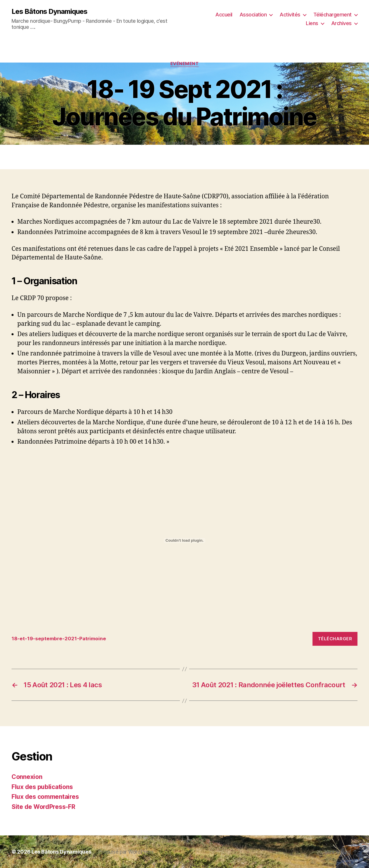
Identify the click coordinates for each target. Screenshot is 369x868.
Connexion (27, 777)
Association (253, 15)
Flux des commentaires (45, 797)
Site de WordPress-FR (43, 807)
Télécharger (335, 639)
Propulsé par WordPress (126, 852)
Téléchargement (333, 15)
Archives (341, 23)
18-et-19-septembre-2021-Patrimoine (59, 639)
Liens (312, 23)
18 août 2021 (214, 143)
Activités (290, 15)
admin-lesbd (170, 143)
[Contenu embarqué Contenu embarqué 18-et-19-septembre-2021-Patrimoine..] (184, 541)
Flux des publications (42, 787)
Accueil (224, 15)
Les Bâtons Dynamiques (49, 12)
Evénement (185, 64)
